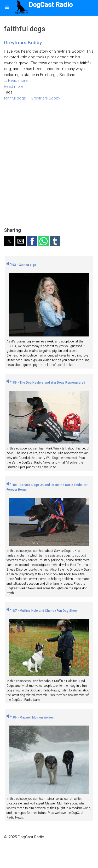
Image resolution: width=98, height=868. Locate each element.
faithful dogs (15, 98)
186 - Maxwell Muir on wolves (30, 717)
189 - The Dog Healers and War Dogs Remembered (46, 383)
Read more (14, 86)
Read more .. (19, 80)
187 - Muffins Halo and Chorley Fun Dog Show (42, 611)
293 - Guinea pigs (21, 265)
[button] (9, 241)
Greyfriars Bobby (23, 43)
